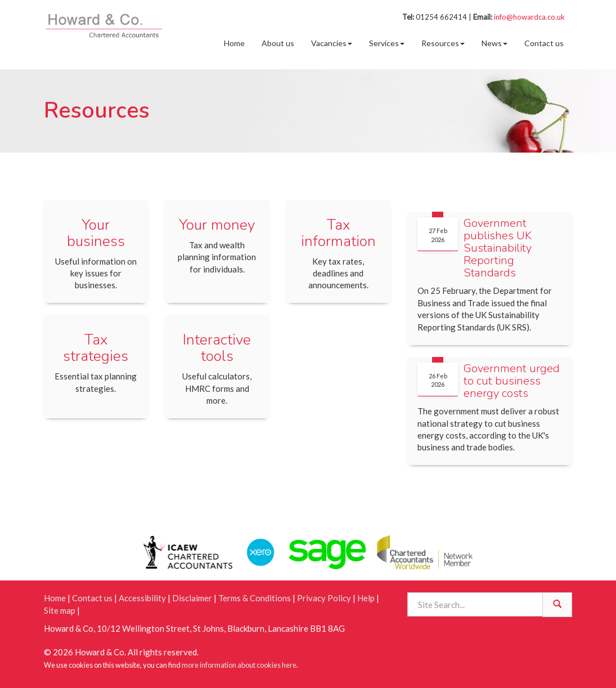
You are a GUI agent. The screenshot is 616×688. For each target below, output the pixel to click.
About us (278, 43)
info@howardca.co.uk (529, 17)
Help (366, 598)
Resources (443, 43)
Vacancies (332, 43)
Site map (60, 610)
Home (234, 43)
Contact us (544, 43)
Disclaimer (192, 598)
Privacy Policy (324, 598)
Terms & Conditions (255, 598)
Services (387, 43)
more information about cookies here (239, 665)
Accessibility (142, 598)
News (494, 43)
